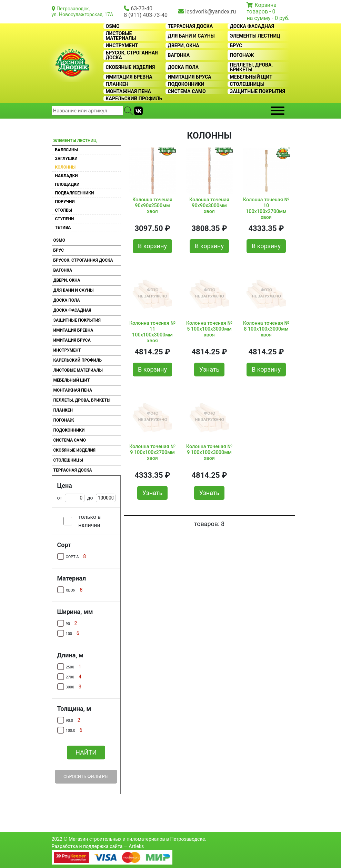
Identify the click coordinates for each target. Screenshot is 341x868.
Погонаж (242, 55)
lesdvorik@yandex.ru (210, 12)
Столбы (64, 210)
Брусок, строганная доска (132, 55)
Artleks (136, 846)
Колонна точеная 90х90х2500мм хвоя (152, 206)
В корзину (152, 246)
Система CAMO (187, 91)
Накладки (67, 176)
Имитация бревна (129, 77)
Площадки (67, 184)
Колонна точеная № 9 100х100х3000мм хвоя (209, 453)
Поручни (65, 202)
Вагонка (179, 55)
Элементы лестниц (255, 36)
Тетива (63, 228)
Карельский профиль (134, 99)
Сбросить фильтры (86, 776)
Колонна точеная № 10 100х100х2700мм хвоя (266, 207)
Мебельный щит (251, 77)
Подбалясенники (75, 193)
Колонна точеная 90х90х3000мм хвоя (209, 206)
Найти (86, 752)
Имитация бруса (190, 77)
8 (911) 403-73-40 (146, 15)
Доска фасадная (252, 26)
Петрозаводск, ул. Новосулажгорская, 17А (83, 12)
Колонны (66, 167)
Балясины (67, 150)
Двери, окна (184, 46)
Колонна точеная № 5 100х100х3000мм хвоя (209, 329)
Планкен (117, 84)
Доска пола (183, 67)
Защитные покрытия (258, 91)
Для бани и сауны (191, 36)
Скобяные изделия (131, 67)
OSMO (113, 26)
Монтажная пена (128, 91)
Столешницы (247, 84)
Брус (236, 46)
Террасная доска (190, 26)
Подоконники (186, 84)
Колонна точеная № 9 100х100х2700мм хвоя (152, 453)
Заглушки (66, 159)
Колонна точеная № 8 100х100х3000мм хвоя (266, 329)
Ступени (65, 219)
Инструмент (122, 46)
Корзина (265, 5)
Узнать (209, 369)
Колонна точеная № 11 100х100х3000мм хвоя (152, 331)
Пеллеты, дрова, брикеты (251, 67)
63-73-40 (142, 8)
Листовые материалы (121, 36)
